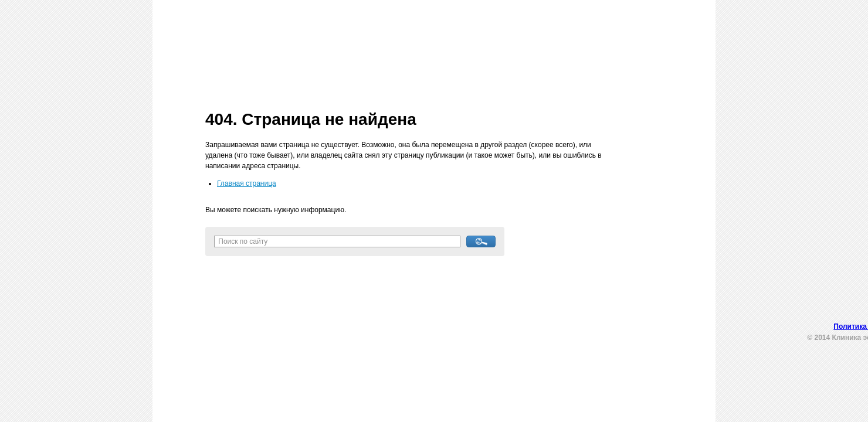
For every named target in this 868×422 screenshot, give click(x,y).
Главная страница (247, 183)
